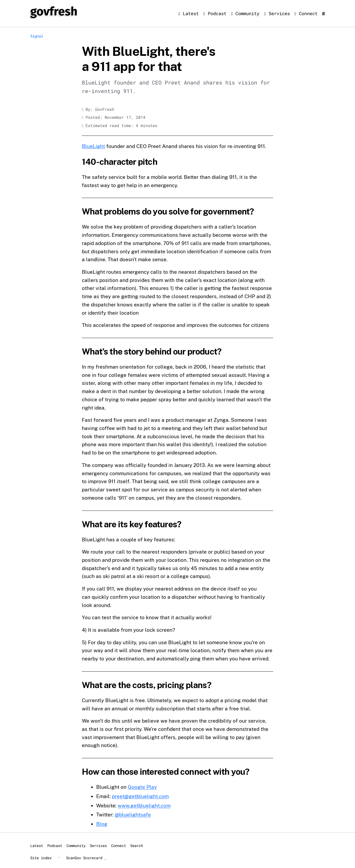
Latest (190, 13)
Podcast (216, 13)
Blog (102, 824)
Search (137, 846)
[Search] (324, 13)
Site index (41, 858)
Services (278, 13)
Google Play (142, 787)
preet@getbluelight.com (140, 796)
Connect (307, 13)
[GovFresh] (54, 12)
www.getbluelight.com (144, 806)
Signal (37, 36)
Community (247, 13)
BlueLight (93, 146)
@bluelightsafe (133, 815)
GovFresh (105, 109)
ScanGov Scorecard (86, 858)
